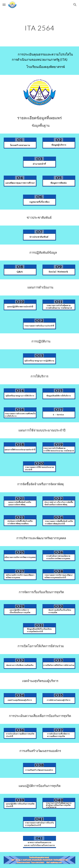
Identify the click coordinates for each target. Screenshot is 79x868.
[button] (4, 5)
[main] (39, 28)
